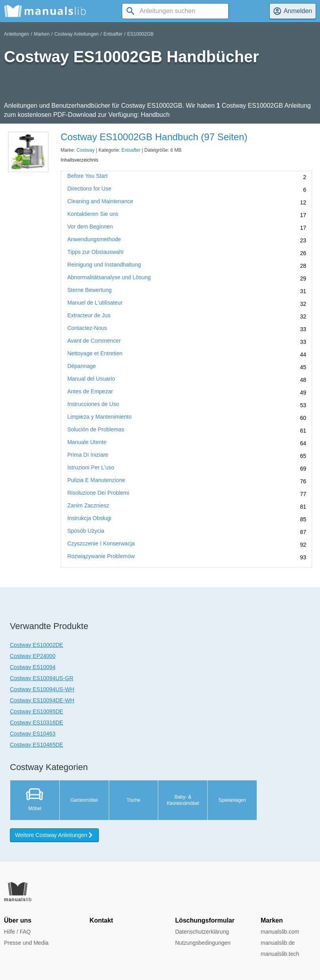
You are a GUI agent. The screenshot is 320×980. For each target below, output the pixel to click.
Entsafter (113, 34)
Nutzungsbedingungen (203, 943)
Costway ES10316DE (37, 723)
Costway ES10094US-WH (42, 689)
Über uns (18, 920)
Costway (85, 150)
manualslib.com (280, 932)
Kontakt (101, 920)
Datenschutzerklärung (202, 932)
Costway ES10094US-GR (42, 678)
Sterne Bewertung (89, 290)
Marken (42, 34)
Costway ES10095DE (37, 711)
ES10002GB (141, 34)
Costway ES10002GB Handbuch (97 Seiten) (154, 137)
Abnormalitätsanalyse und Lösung (109, 277)
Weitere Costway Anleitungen (54, 835)
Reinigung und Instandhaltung (104, 265)
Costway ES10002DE (37, 645)
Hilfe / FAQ (17, 932)
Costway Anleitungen (76, 34)
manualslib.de (278, 943)
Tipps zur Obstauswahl (95, 252)
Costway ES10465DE (37, 745)
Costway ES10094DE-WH (42, 700)
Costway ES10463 (33, 734)
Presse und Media (26, 943)
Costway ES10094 (33, 667)
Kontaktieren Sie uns (93, 214)
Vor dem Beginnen (90, 227)
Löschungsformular (205, 920)
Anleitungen (16, 34)
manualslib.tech (280, 954)
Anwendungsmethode (94, 239)
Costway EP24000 (33, 656)
